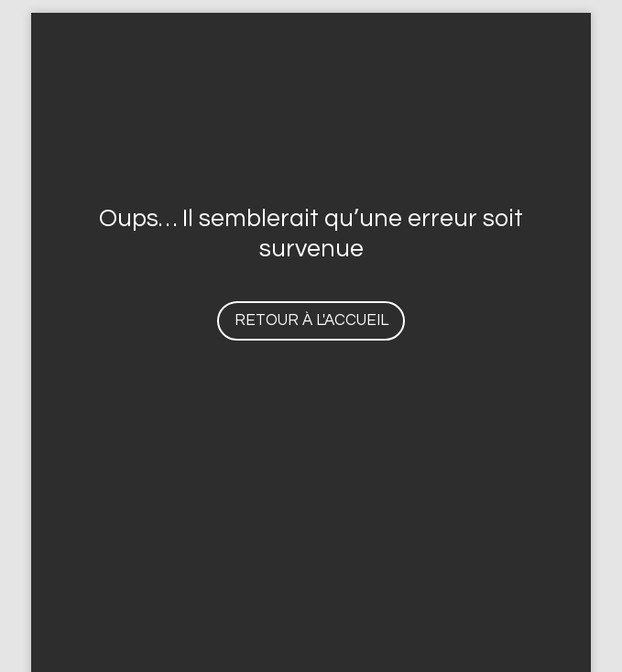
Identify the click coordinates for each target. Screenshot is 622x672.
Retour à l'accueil (311, 320)
